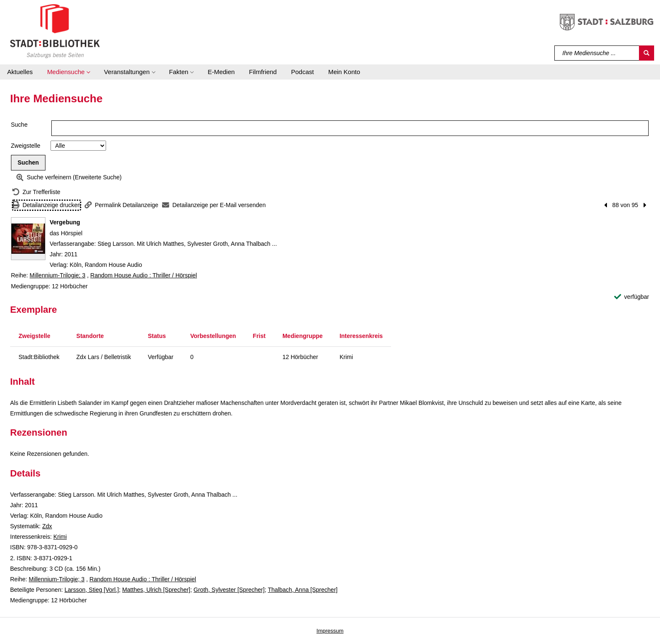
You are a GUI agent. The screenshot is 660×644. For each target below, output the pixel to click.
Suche (19, 125)
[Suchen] (647, 53)
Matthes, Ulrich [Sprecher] (156, 590)
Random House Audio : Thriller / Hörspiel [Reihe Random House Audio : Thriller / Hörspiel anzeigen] (144, 275)
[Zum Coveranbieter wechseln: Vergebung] (28, 239)
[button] (68, 72)
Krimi (60, 537)
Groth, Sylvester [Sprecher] (229, 590)
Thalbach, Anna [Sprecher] (303, 590)
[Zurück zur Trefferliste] (36, 192)
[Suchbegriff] (597, 53)
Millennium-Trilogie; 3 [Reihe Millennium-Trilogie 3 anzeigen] (57, 275)
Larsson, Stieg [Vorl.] (92, 590)
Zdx (47, 526)
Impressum (330, 631)
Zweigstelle (26, 146)
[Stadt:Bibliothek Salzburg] (55, 31)
